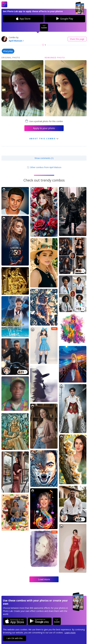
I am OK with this (15, 638)
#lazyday (8, 51)
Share (77, 39)
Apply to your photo (44, 128)
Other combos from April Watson (44, 167)
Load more (44, 579)
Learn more (70, 633)
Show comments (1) (44, 158)
